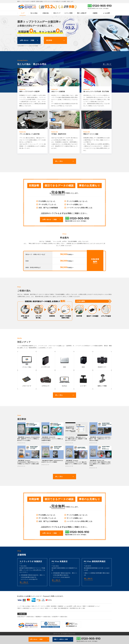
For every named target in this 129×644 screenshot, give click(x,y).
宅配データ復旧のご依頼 (63, 639)
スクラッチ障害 (68, 13)
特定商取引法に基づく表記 (78, 608)
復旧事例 (55, 40)
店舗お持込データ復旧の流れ (26, 617)
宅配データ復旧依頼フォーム (91, 606)
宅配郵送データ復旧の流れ (43, 617)
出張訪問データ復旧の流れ (60, 617)
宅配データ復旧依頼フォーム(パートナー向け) (31, 608)
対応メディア (57, 13)
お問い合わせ (77, 606)
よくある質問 (106, 13)
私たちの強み (34, 13)
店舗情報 (95, 13)
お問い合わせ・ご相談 (29, 40)
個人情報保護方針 (63, 608)
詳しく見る (107, 64)
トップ (23, 13)
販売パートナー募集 (51, 608)
